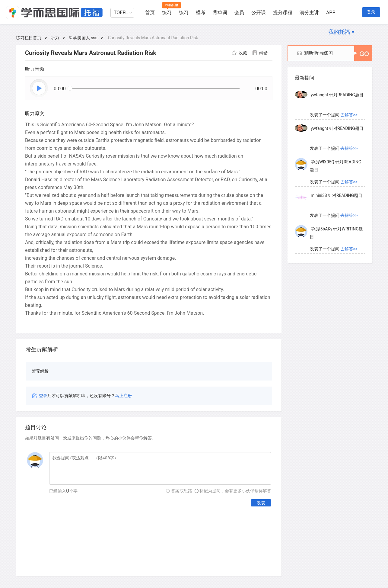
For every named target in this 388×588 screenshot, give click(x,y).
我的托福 (339, 32)
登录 (371, 12)
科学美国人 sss (83, 38)
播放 (39, 88)
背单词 (220, 13)
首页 (150, 13)
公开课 (259, 13)
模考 (201, 13)
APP (331, 13)
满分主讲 (309, 13)
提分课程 (283, 13)
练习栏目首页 (29, 38)
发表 (261, 503)
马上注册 (123, 396)
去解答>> (349, 115)
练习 (167, 13)
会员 (239, 13)
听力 (55, 38)
